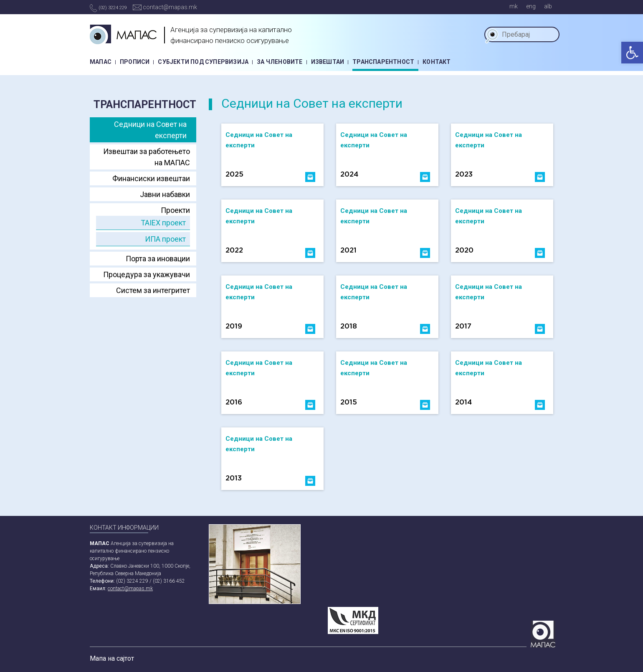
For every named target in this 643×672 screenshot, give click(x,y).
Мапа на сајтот (112, 658)
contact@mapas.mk (165, 7)
